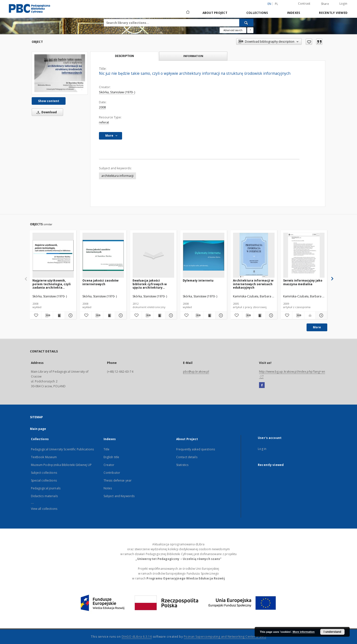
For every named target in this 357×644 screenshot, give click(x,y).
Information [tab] (193, 56)
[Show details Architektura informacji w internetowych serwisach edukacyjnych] (271, 315)
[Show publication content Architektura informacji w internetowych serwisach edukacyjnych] (260, 315)
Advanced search (233, 30)
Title (107, 449)
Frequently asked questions (196, 449)
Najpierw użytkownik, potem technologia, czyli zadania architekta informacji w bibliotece (52, 284)
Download (46, 112)
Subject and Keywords (119, 496)
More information (304, 632)
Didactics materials (44, 496)
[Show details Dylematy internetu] (220, 315)
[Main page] (188, 13)
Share (325, 4)
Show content (49, 101)
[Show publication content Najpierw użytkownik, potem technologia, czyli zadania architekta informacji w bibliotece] (59, 315)
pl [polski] (277, 4)
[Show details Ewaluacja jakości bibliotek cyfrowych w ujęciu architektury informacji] (170, 315)
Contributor (112, 473)
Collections (257, 13)
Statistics (182, 465)
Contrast (304, 4)
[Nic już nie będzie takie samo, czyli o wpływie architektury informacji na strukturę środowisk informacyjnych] (60, 73)
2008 (102, 107)
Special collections (44, 480)
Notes (108, 488)
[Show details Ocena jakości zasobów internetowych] (120, 315)
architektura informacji (117, 176)
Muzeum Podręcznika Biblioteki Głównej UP (61, 465)
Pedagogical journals (46, 488)
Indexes (294, 13)
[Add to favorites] (309, 42)
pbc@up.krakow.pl (196, 372)
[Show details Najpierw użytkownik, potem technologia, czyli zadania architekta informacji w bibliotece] (70, 315)
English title (111, 457)
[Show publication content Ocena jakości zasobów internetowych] (109, 315)
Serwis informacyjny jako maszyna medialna (303, 282)
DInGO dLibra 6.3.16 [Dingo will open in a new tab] (137, 637)
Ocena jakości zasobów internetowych (100, 282)
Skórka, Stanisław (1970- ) (117, 92)
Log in (262, 449)
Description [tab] (124, 56)
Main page (38, 429)
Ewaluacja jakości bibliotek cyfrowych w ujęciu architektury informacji (150, 284)
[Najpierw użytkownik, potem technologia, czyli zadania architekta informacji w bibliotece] (53, 255)
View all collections (44, 509)
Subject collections (44, 473)
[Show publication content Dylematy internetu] (209, 315)
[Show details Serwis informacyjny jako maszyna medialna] (321, 315)
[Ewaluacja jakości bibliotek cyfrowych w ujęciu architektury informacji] (153, 255)
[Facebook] (262, 385)
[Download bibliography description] (47, 315)
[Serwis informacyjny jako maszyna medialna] (304, 255)
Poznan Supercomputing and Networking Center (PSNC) (225, 637)
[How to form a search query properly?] (250, 30)
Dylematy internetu (198, 280)
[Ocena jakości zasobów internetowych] (103, 255)
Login (343, 4)
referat (104, 122)
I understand (332, 632)
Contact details (187, 457)
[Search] (246, 23)
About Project (215, 13)
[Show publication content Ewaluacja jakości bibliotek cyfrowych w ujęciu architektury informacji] (159, 315)
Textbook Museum (44, 457)
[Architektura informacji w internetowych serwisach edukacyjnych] (254, 255)
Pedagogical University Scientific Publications (63, 449)
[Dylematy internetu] (204, 255)
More (317, 327)
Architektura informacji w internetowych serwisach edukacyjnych (253, 284)
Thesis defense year (118, 480)
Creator (109, 465)
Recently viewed (333, 13)
